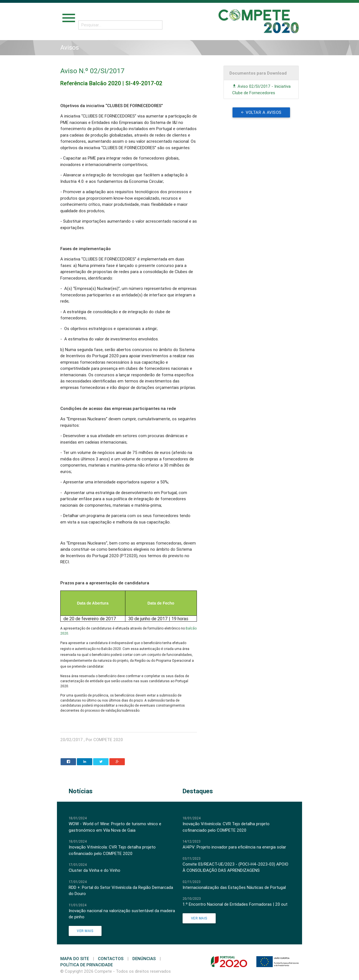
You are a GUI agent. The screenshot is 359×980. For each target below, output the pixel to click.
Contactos (111, 959)
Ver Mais (85, 931)
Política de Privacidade (87, 965)
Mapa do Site (75, 959)
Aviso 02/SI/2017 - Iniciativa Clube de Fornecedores (261, 89)
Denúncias (144, 959)
